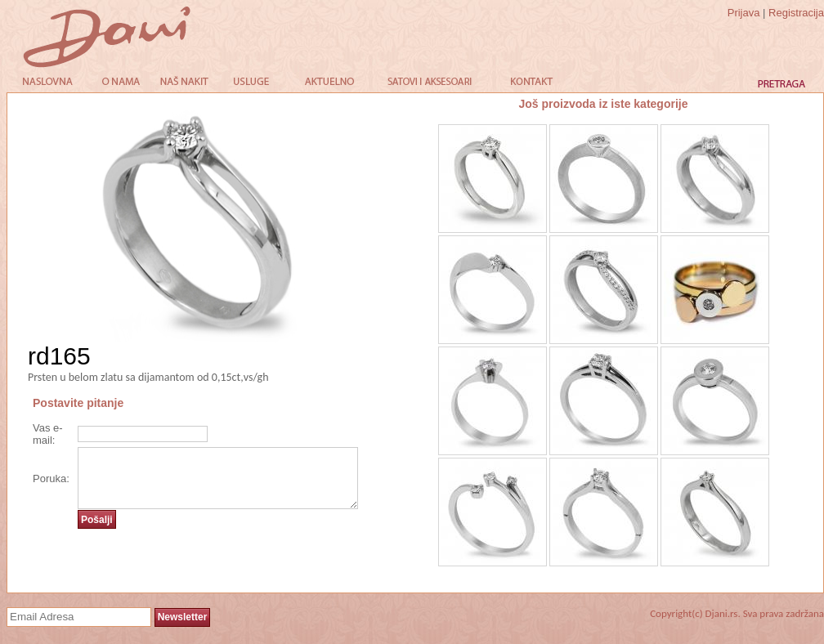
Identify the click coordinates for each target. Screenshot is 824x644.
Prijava (744, 13)
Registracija (796, 13)
